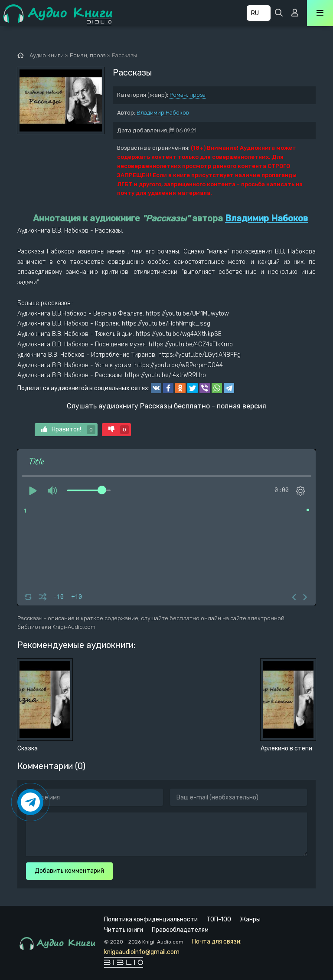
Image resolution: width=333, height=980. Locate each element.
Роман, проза (188, 95)
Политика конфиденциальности (151, 919)
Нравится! (68, 430)
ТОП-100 (219, 919)
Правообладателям (180, 930)
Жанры (250, 919)
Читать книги (124, 930)
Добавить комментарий (69, 871)
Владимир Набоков (163, 113)
